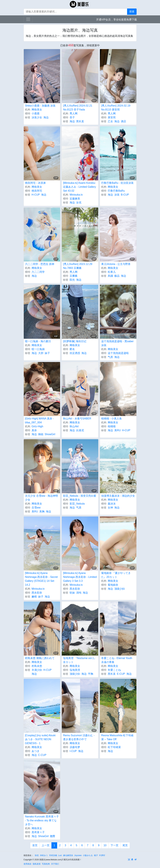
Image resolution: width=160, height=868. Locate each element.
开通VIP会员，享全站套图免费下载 (117, 20)
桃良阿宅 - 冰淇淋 (35, 183)
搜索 (132, 12)
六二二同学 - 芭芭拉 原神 (40, 264)
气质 (110, 357)
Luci (60, 855)
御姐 (41, 434)
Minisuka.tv (76, 195)
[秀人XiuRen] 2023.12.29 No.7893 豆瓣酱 (78, 266)
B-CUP (125, 195)
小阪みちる (88, 855)
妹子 (47, 353)
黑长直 (80, 121)
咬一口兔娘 (38, 349)
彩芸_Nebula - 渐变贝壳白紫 (80, 496)
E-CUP (121, 674)
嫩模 (34, 597)
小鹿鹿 (36, 113)
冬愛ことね (114, 670)
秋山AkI (74, 426)
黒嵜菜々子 (38, 832)
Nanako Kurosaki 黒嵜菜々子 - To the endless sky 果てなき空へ (42, 820)
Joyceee (78, 855)
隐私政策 (37, 864)
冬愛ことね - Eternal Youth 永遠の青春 (117, 660)
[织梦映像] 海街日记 (75, 341)
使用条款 (28, 864)
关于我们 (55, 864)
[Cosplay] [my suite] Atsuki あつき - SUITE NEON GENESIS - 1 (40, 739)
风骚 (110, 276)
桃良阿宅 (37, 191)
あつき (36, 751)
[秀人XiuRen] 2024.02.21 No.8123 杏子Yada (78, 108)
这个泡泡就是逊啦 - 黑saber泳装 (117, 343)
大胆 (41, 353)
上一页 (46, 845)
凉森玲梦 (75, 747)
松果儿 (112, 272)
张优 (37, 855)
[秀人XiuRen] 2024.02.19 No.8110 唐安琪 (116, 108)
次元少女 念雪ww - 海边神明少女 (42, 498)
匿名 (72, 349)
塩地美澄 (75, 670)
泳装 (117, 195)
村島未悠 (37, 666)
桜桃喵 (112, 426)
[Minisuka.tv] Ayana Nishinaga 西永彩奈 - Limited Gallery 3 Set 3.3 (80, 577)
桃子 (96, 855)
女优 (79, 203)
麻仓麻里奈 (68, 855)
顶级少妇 (120, 589)
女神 (110, 508)
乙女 (110, 121)
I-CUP (73, 751)
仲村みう (44, 855)
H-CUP (36, 195)
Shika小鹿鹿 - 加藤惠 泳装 (40, 106)
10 (105, 845)
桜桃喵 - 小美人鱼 (112, 419)
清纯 (79, 593)
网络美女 (37, 110)
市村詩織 (53, 855)
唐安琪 (112, 117)
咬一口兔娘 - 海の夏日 (38, 341)
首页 (35, 845)
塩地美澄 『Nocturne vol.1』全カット (80, 660)
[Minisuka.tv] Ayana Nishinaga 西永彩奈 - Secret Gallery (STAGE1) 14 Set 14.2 (41, 579)
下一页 (114, 845)
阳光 (72, 280)
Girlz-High (37, 426)
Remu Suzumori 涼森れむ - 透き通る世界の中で (79, 737)
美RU (118, 430)
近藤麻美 (75, 199)
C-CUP (42, 755)
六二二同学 (38, 272)
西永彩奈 (37, 593)
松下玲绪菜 (114, 747)
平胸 (91, 674)
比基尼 (80, 430)
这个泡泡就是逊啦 (118, 353)
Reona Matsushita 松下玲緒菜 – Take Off (117, 737)
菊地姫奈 (113, 585)
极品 (117, 276)
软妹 (72, 593)
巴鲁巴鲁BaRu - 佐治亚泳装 (117, 183)
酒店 (123, 121)
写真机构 (46, 864)
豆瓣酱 (74, 276)
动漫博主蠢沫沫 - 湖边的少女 (118, 496)
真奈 (34, 430)
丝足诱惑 (75, 353)
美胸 (42, 511)
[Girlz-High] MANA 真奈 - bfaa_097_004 (39, 420)
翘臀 (53, 836)
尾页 (125, 845)
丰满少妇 (37, 670)
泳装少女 (37, 117)
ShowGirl (50, 434)
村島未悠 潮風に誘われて (40, 658)
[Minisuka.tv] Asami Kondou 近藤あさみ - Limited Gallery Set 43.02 (80, 187)
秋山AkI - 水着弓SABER (77, 419)
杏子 (72, 117)
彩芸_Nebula (77, 504)
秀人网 (74, 113)
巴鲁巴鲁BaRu (116, 191)
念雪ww (36, 508)
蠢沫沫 (112, 504)
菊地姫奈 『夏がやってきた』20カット (116, 575)
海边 (46, 117)
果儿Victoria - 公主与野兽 (116, 264)
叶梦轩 (102, 855)
